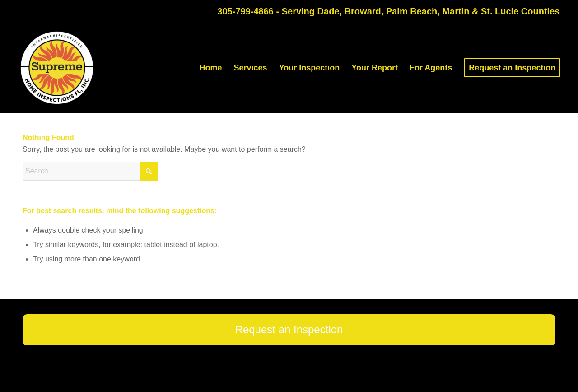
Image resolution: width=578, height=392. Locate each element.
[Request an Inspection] (289, 330)
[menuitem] (211, 68)
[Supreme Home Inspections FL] (57, 68)
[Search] (90, 171)
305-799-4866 (245, 11)
